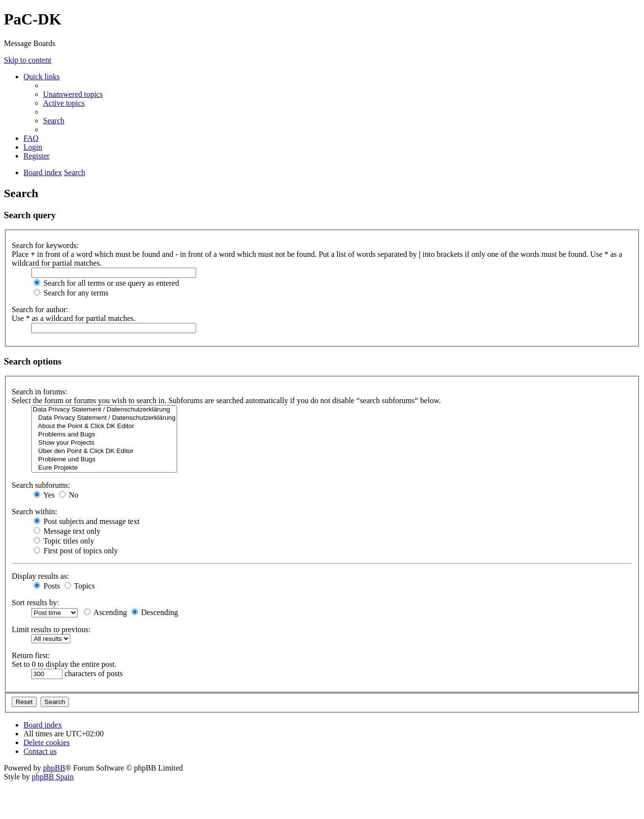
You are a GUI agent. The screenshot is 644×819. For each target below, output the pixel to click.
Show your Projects (104, 443)
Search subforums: (41, 485)
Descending (155, 612)
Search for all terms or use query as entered (106, 283)
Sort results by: (35, 603)
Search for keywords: (45, 245)
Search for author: (40, 309)
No (69, 495)
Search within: (34, 512)
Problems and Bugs (104, 435)
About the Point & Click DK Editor (104, 426)
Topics (80, 586)
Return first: (31, 655)
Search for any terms (71, 293)
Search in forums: (40, 392)
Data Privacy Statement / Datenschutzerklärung (104, 410)
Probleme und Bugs (104, 460)
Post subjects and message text (87, 521)
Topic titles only (64, 541)
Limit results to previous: (51, 629)
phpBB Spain (53, 777)
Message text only (67, 531)
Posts (47, 586)
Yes (44, 495)
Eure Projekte (104, 468)
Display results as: (40, 576)
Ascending (106, 612)
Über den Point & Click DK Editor (104, 451)
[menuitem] (73, 94)
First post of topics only (76, 551)
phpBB (54, 768)
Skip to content (28, 60)
